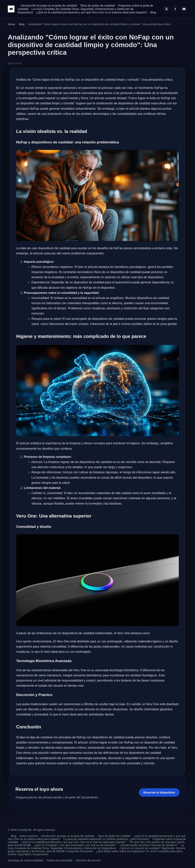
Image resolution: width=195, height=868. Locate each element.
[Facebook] (175, 9)
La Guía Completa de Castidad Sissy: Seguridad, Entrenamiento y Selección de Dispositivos (96, 847)
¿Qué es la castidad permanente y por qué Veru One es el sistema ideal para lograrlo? (92, 12)
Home (11, 24)
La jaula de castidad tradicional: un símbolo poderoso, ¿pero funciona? (106, 839)
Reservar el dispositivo (159, 792)
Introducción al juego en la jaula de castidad (49, 5)
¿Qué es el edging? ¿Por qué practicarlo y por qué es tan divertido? (75, 845)
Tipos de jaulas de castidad (97, 5)
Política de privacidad (59, 860)
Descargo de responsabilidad (26, 860)
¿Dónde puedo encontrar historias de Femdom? (149, 845)
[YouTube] (184, 9)
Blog (153, 12)
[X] (166, 9)
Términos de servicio (88, 860)
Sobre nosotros (29, 836)
